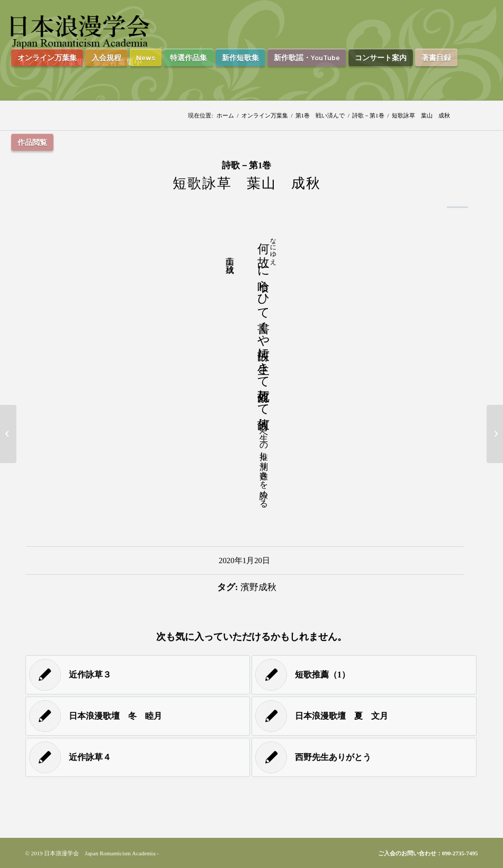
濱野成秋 (258, 587)
